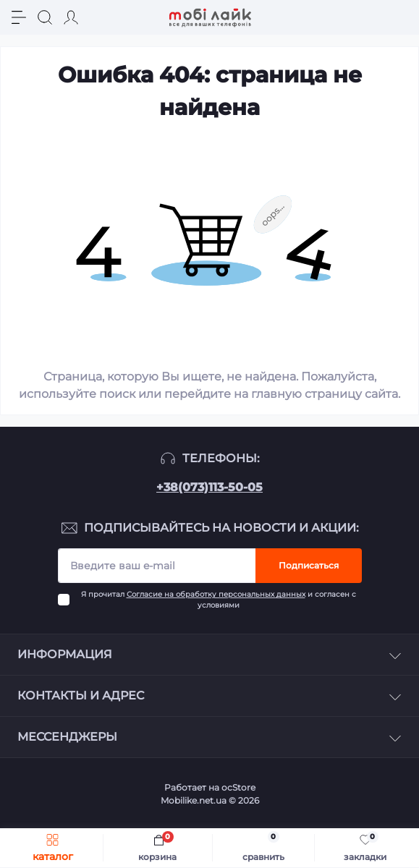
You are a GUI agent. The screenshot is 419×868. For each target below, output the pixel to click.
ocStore (238, 787)
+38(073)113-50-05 (210, 487)
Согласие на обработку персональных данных (216, 594)
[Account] (71, 17)
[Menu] (19, 17)
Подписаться (309, 565)
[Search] (45, 17)
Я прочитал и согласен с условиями (219, 600)
